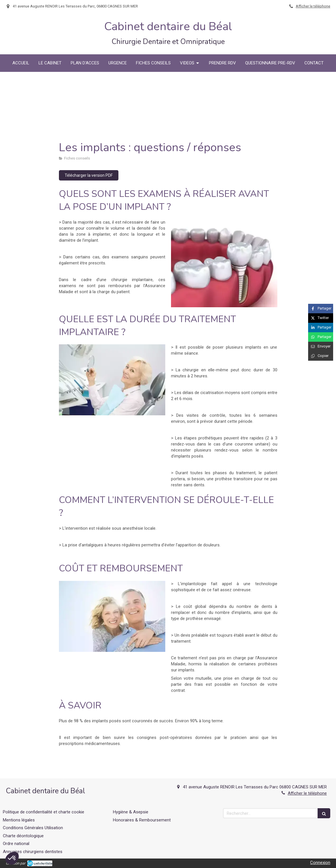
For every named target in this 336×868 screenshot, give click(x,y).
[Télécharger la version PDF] (89, 175)
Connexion (320, 863)
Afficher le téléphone (313, 6)
